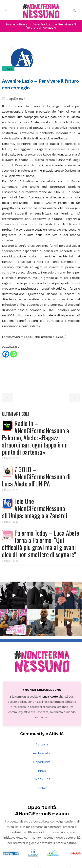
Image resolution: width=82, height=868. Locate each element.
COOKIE (68, 865)
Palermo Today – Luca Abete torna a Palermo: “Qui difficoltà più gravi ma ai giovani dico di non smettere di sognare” (41, 544)
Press (42, 723)
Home (10, 24)
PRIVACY (53, 865)
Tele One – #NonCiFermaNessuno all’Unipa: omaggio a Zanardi (35, 508)
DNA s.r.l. (37, 865)
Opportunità (42, 715)
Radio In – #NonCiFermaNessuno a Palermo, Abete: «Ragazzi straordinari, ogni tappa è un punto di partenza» (36, 437)
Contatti (42, 741)
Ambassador (42, 706)
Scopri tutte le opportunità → (42, 831)
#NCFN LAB (42, 732)
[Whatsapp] (14, 354)
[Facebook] (6, 354)
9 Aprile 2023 (14, 99)
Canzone (42, 697)
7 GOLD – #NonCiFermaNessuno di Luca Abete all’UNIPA (36, 476)
